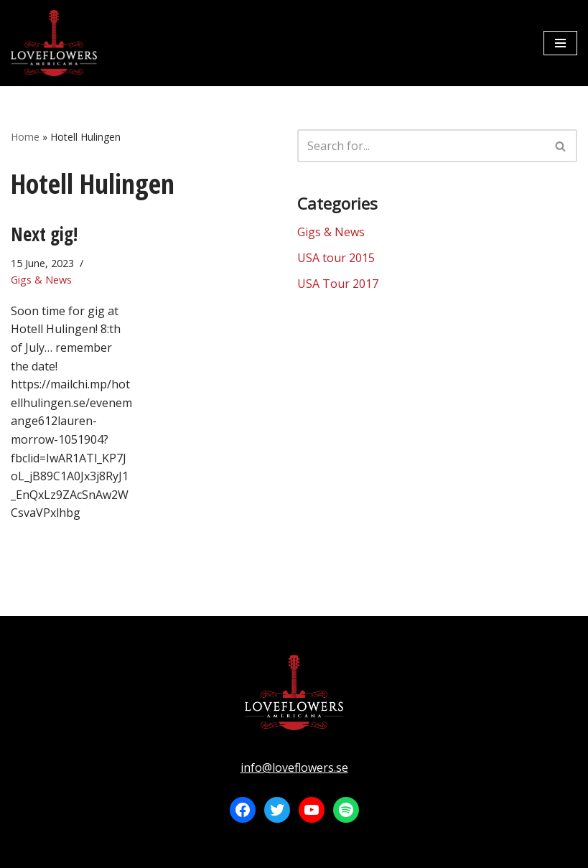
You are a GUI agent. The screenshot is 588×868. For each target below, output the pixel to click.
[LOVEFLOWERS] (54, 43)
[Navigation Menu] (560, 43)
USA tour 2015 (336, 258)
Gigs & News (41, 280)
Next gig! (44, 234)
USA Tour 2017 (338, 284)
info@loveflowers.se (294, 767)
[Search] (421, 146)
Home (25, 137)
